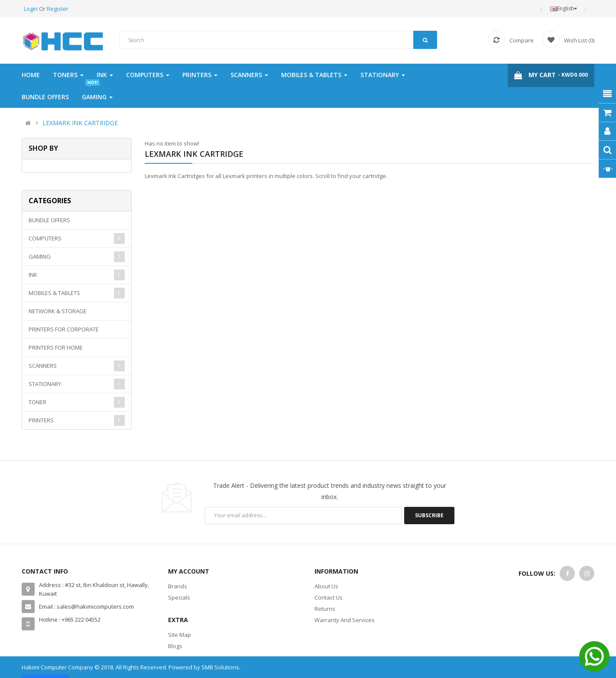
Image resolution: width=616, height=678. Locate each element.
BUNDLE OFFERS (49, 220)
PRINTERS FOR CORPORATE (64, 329)
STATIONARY (45, 384)
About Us (326, 586)
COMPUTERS (45, 238)
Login (31, 9)
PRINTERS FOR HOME (56, 347)
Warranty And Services (345, 620)
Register (58, 9)
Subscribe (429, 515)
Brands (178, 586)
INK (33, 275)
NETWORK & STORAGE (58, 311)
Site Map (180, 635)
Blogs (175, 646)
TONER (37, 402)
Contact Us (329, 597)
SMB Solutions (220, 667)
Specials (179, 597)
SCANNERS (43, 366)
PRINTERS (41, 420)
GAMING (40, 256)
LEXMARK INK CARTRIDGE (80, 123)
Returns (325, 609)
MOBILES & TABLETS (54, 293)
